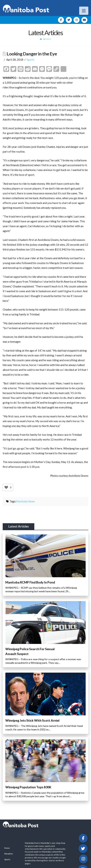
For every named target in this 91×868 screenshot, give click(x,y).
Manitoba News (25, 501)
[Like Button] (6, 487)
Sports (31, 60)
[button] (84, 11)
